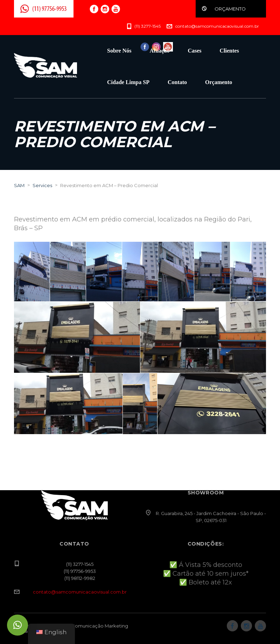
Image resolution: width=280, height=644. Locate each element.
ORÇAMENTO (230, 9)
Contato (177, 82)
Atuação (160, 51)
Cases (194, 51)
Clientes (229, 51)
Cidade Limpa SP (128, 82)
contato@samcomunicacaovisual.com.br (80, 592)
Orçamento (219, 82)
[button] (17, 625)
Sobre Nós (119, 51)
